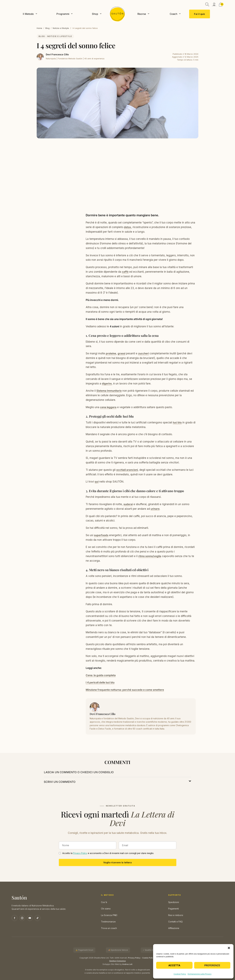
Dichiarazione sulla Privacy (200, 974)
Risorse (142, 14)
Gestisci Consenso (118, 961)
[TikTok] (37, 918)
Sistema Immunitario (109, 391)
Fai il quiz (199, 14)
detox (128, 227)
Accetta (174, 965)
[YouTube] (30, 918)
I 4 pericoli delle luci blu (100, 682)
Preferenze (212, 965)
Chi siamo (106, 909)
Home (39, 28)
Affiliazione (174, 928)
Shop (95, 14)
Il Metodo (28, 14)
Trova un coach (109, 928)
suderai (128, 504)
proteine (111, 353)
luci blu (177, 422)
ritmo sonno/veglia (150, 556)
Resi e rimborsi (176, 915)
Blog (47, 28)
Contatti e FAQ (175, 922)
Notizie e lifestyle (61, 28)
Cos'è (104, 902)
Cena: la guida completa (101, 675)
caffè (125, 272)
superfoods (101, 535)
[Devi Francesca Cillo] (40, 57)
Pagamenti (173, 909)
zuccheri (143, 353)
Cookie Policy (180, 974)
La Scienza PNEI (109, 915)
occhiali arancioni (127, 470)
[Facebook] (15, 918)
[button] (229, 948)
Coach (173, 14)
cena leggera (108, 407)
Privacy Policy (80, 853)
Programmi (63, 14)
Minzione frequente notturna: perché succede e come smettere (125, 690)
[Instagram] (22, 918)
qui (97, 482)
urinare (155, 509)
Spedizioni (174, 902)
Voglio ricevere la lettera (118, 862)
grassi (121, 353)
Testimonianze (108, 922)
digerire (107, 384)
